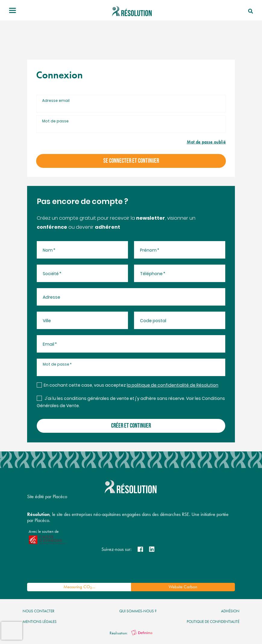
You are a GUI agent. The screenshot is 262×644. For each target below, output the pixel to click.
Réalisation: (131, 633)
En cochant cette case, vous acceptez (131, 386)
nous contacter (39, 611)
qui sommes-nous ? (138, 611)
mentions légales (40, 622)
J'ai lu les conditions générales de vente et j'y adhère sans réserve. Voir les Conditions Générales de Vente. (131, 402)
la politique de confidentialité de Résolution (173, 386)
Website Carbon (183, 587)
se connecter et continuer (131, 161)
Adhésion (230, 611)
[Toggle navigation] (12, 11)
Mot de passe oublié (206, 142)
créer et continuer (131, 426)
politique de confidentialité (213, 622)
